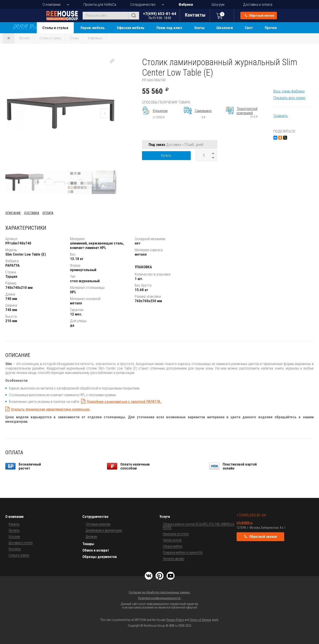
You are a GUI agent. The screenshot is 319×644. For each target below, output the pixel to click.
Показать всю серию (289, 98)
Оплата (48, 213)
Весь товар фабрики (289, 91)
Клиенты (14, 524)
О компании (52, 4)
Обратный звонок (259, 16)
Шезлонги (225, 28)
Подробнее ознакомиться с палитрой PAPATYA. (124, 401)
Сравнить (281, 116)
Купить (166, 156)
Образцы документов (100, 557)
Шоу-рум (218, 4)
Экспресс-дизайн (174, 559)
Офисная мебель (131, 28)
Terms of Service (200, 620)
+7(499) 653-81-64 (160, 15)
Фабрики (186, 4)
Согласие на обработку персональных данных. (159, 592)
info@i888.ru (245, 523)
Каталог (25, 38)
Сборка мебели (173, 546)
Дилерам (91, 536)
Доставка (32, 213)
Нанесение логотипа (176, 534)
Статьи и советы (19, 555)
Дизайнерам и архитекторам (104, 530)
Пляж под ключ (169, 28)
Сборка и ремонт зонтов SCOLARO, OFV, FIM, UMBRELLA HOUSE (198, 526)
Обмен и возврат (96, 550)
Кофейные (95, 38)
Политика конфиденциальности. (159, 598)
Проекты (14, 530)
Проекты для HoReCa (100, 4)
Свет (249, 28)
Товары (88, 544)
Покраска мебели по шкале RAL (183, 552)
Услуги (165, 517)
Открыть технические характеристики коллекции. (51, 409)
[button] (112, 61)
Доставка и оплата (258, 4)
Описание (13, 213)
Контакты (15, 549)
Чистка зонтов (172, 540)
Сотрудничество (143, 4)
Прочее (271, 28)
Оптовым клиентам (98, 524)
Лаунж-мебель (92, 28)
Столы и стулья (55, 28)
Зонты (199, 28)
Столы (74, 38)
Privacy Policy (175, 620)
